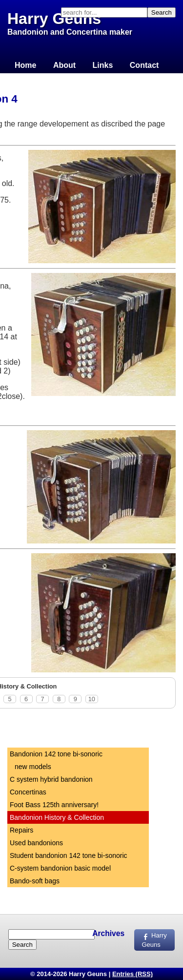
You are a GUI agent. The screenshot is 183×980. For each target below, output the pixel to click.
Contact (144, 65)
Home (25, 65)
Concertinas (28, 792)
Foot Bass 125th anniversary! (54, 805)
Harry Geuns (54, 19)
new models (33, 767)
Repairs (21, 830)
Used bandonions (36, 843)
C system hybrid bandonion (51, 779)
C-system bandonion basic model (60, 868)
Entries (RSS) (132, 974)
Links (103, 65)
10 (92, 699)
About (64, 65)
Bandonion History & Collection (57, 817)
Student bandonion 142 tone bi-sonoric (69, 855)
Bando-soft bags (35, 881)
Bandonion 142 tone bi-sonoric (56, 754)
